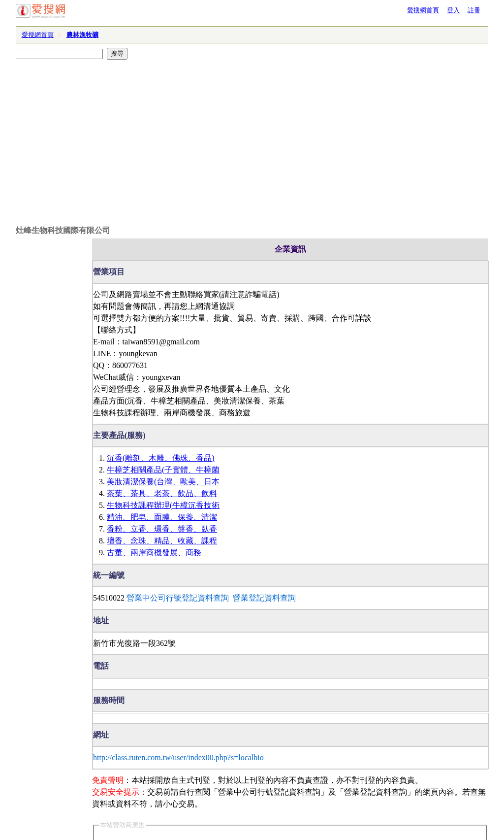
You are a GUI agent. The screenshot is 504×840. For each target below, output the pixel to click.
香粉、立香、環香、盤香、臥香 (162, 529)
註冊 (474, 10)
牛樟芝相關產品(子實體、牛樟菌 (163, 470)
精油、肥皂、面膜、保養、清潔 (162, 517)
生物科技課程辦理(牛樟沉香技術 (163, 505)
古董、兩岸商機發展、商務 (154, 553)
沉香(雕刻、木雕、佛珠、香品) (161, 458)
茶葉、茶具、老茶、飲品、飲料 (162, 493)
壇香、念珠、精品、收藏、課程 (162, 541)
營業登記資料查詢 (264, 598)
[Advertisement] (252, 131)
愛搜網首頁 (423, 10)
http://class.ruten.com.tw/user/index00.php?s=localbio (178, 757)
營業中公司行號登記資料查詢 (178, 598)
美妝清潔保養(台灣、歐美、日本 (163, 482)
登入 (453, 10)
